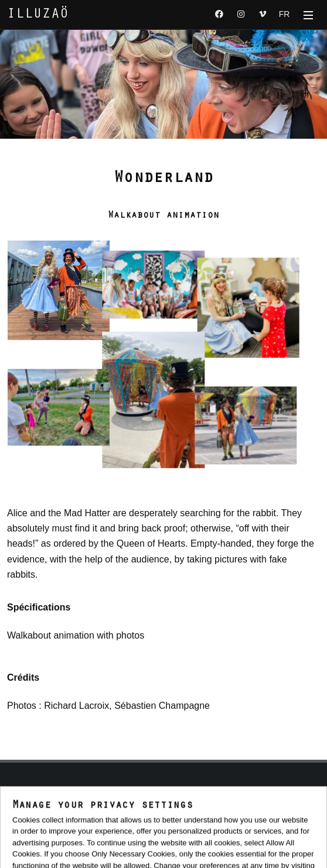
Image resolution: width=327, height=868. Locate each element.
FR (285, 14)
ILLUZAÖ (38, 15)
